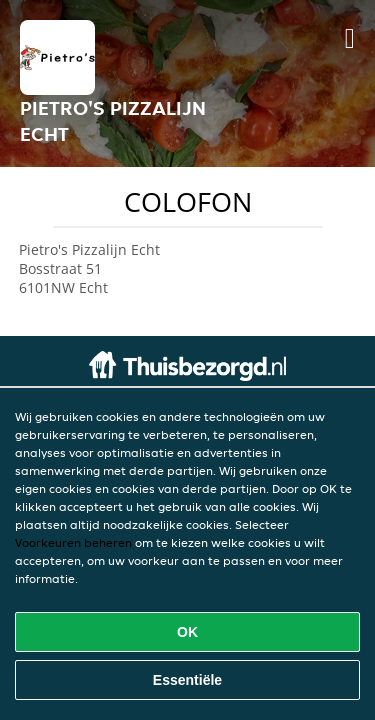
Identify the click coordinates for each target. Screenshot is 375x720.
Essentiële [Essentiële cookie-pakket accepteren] (187, 680)
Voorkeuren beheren (73, 542)
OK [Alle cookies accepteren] (187, 632)
